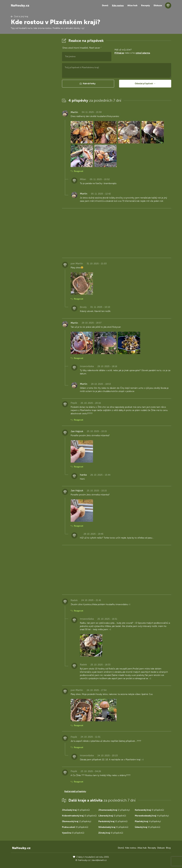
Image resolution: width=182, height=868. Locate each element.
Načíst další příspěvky (75, 791)
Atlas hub (132, 5)
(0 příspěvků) (76, 810)
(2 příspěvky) (114, 810)
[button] (88, 84)
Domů (105, 5)
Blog (168, 848)
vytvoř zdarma (143, 53)
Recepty (146, 5)
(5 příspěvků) (113, 827)
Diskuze (158, 5)
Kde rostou (118, 5)
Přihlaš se (119, 53)
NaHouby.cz (20, 5)
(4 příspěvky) (152, 816)
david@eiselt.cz (99, 860)
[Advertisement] (34, 84)
